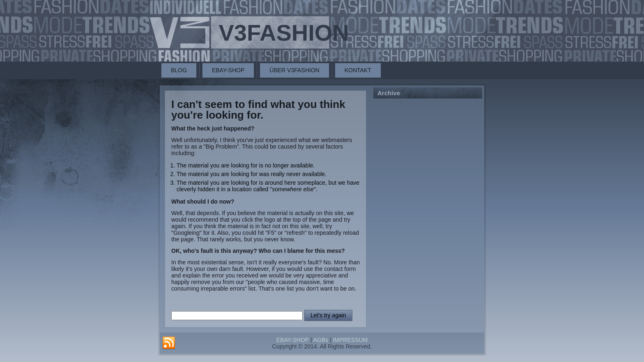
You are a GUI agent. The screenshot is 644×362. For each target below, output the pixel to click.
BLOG (179, 70)
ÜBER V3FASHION (294, 70)
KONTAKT (358, 70)
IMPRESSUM (350, 340)
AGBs (321, 340)
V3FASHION (284, 33)
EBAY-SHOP (228, 70)
